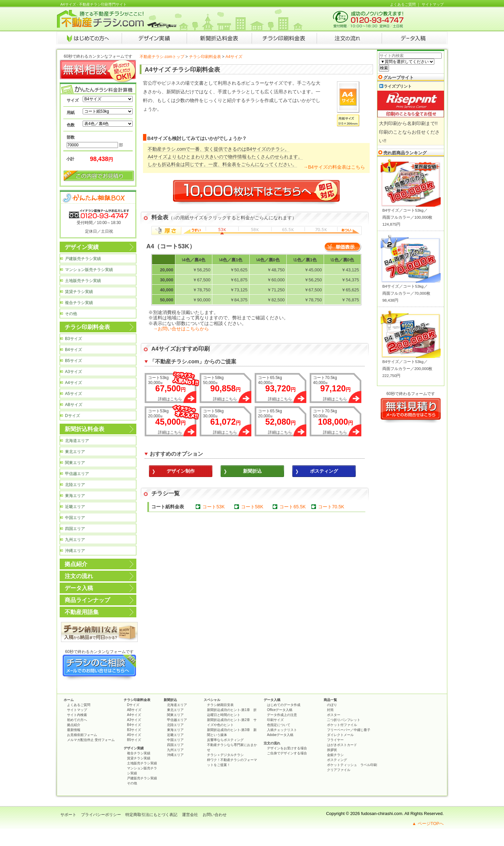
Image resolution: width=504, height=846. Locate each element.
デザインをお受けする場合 (287, 748)
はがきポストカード (342, 745)
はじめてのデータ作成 (284, 705)
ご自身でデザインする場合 (287, 753)
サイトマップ (433, 4)
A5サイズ (73, 394)
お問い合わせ (215, 815)
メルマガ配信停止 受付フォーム (91, 740)
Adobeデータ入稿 (280, 735)
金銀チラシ (335, 755)
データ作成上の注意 (282, 715)
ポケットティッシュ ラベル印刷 (352, 765)
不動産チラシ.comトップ (162, 57)
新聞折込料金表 (84, 429)
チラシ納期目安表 (220, 705)
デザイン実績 (82, 247)
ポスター (334, 715)
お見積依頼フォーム (82, 735)
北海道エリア (77, 441)
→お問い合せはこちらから (181, 329)
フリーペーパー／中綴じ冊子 (349, 730)
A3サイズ (73, 372)
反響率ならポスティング (225, 740)
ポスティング (337, 760)
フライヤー (335, 740)
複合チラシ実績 (79, 303)
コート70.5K (331, 507)
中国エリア (75, 518)
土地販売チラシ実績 (83, 281)
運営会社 (190, 815)
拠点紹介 (76, 564)
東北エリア (75, 452)
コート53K (213, 507)
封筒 (330, 710)
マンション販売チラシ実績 (89, 270)
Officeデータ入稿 (280, 710)
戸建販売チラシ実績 (83, 259)
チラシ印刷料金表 (205, 57)
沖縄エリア (75, 551)
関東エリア (75, 463)
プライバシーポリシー (101, 815)
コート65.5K (292, 507)
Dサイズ (72, 416)
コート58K (252, 507)
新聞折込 (170, 700)
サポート (68, 815)
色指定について (279, 725)
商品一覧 (330, 700)
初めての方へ (77, 720)
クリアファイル (339, 770)
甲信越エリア (77, 474)
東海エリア (75, 496)
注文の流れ (79, 576)
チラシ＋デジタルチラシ (225, 755)
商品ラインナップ (87, 600)
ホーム (69, 700)
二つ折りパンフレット (344, 720)
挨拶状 (332, 750)
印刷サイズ (275, 720)
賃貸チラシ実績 (79, 292)
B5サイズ (73, 361)
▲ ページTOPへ (428, 823)
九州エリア (75, 540)
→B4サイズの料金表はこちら (334, 167)
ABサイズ (74, 405)
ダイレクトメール (340, 735)
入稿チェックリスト (282, 730)
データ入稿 (79, 588)
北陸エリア (75, 485)
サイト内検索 (77, 715)
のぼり (332, 705)
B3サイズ (73, 339)
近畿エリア (75, 507)
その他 (71, 314)
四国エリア (75, 529)
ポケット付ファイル (342, 725)
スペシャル (212, 700)
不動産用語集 (82, 612)
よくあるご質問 (403, 4)
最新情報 (74, 730)
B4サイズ (73, 350)
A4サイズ (73, 383)
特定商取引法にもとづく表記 (151, 815)
